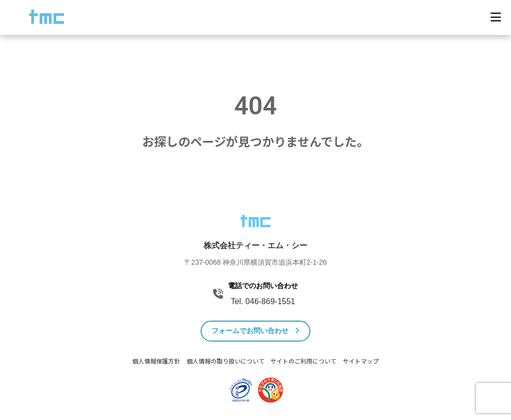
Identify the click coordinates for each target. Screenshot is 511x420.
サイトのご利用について (303, 362)
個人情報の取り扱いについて (226, 362)
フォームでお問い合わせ (256, 331)
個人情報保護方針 (156, 362)
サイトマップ (361, 362)
